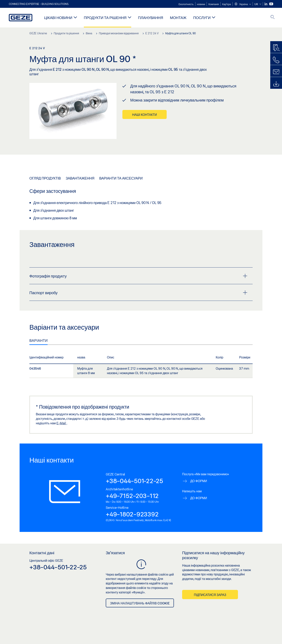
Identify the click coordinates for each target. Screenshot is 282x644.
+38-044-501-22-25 (134, 481)
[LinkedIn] (266, 4)
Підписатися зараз (210, 595)
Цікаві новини (58, 18)
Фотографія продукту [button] (138, 276)
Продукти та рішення (105, 18)
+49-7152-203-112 (132, 496)
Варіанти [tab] (38, 340)
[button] (243, 4)
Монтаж (178, 18)
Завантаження (80, 178)
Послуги (202, 18)
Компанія (214, 4)
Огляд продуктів (45, 178)
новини (201, 4)
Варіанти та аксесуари (121, 178)
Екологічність (186, 4)
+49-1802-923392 (132, 514)
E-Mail (61, 423)
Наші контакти (145, 115)
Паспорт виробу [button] (138, 293)
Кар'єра (226, 4)
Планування (151, 18)
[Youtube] (271, 4)
